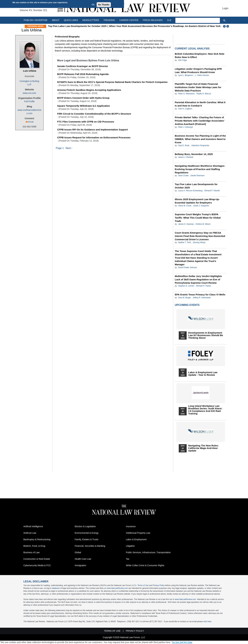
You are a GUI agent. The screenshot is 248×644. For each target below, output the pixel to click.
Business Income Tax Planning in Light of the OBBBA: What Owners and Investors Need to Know (200, 139)
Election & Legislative (85, 526)
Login (225, 8)
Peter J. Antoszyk (185, 127)
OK (93, 5)
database (56, 588)
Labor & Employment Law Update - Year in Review (203, 374)
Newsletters (91, 20)
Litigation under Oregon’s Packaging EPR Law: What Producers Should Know (198, 71)
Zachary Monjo (199, 242)
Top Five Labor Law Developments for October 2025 (77, 26)
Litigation (130, 546)
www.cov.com (29, 93)
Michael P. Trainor (204, 286)
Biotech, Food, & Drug (34, 546)
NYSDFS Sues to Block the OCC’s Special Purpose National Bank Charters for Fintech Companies (112, 82)
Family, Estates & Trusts (87, 539)
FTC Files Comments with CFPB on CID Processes (86, 122)
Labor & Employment (136, 539)
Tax (128, 559)
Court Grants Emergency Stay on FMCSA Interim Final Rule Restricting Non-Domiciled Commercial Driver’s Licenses (200, 236)
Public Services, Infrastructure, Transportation (148, 552)
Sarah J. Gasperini (201, 206)
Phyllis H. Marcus (204, 94)
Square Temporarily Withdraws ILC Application (83, 106)
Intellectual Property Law (138, 533)
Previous (224, 26)
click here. (208, 621)
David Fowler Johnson (188, 267)
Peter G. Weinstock (186, 94)
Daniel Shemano (197, 176)
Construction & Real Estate (37, 559)
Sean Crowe (183, 176)
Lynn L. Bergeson (186, 75)
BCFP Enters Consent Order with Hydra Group (83, 98)
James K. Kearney (186, 224)
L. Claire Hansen (202, 75)
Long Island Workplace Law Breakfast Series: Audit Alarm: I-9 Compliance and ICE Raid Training (205, 410)
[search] (198, 20)
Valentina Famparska (200, 145)
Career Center (129, 20)
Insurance (131, 526)
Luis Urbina (30, 71)
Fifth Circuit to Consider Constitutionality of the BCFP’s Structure (94, 114)
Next (228, 26)
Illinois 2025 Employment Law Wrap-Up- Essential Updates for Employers (197, 201)
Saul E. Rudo (184, 145)
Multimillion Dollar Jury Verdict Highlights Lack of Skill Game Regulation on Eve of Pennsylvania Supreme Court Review (198, 279)
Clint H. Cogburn (185, 109)
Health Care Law (83, 559)
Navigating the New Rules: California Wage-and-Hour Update (203, 448)
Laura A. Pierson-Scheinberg (190, 191)
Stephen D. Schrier (186, 286)
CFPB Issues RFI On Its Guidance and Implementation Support (92, 130)
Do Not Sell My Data (182, 642)
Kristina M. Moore (203, 224)
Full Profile (29, 101)
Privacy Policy (159, 585)
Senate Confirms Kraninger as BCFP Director (82, 66)
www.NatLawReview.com (117, 588)
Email (31, 122)
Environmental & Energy (87, 533)
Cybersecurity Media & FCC (37, 565)
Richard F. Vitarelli (212, 191)
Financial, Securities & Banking (90, 546)
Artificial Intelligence (33, 526)
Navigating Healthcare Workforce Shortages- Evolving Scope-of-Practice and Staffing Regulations (200, 169)
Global (78, 552)
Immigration (80, 565)
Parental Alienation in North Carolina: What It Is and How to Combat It (200, 104)
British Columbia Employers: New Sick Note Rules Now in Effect (200, 55)
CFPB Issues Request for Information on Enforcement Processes (94, 137)
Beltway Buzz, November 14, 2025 (194, 154)
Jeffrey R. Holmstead (201, 298)
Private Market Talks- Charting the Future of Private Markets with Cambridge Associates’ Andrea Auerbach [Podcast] (200, 121)
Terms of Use (143, 585)
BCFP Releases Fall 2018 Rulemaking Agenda (83, 74)
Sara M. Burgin (184, 298)
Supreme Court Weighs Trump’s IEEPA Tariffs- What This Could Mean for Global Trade (198, 218)
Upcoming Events (187, 305)
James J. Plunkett (186, 157)
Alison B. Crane (185, 206)
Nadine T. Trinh (184, 242)
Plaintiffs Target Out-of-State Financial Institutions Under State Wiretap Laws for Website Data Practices (198, 87)
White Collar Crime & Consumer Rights (145, 565)
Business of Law (31, 552)
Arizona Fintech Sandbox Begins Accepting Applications (89, 90)
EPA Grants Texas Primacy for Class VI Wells (200, 295)
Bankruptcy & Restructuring (37, 539)
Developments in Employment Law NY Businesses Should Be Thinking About (206, 335)
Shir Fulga (182, 60)
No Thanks (104, 5)
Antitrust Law (30, 533)
